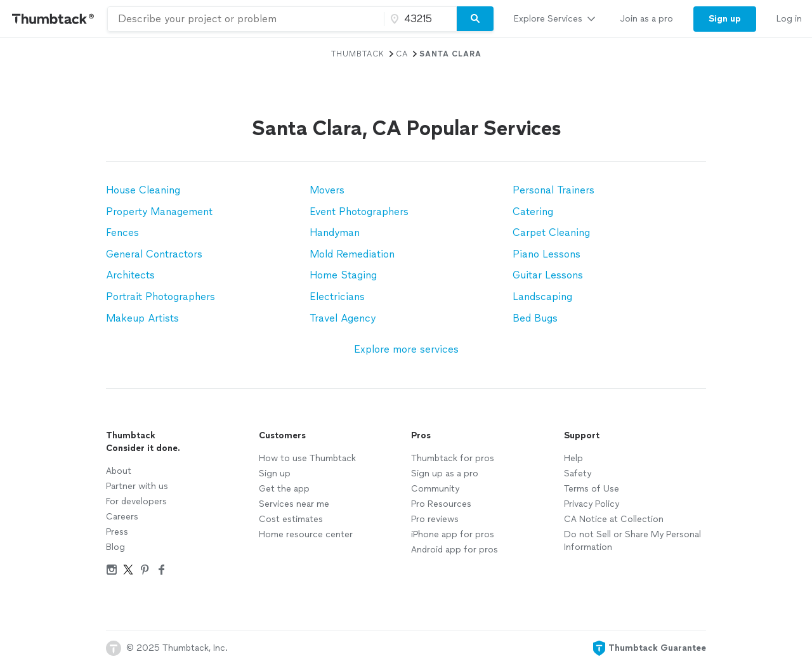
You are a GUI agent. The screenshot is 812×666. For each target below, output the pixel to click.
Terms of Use (592, 489)
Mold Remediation (352, 254)
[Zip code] (419, 19)
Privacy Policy (592, 504)
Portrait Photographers (160, 297)
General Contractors (154, 254)
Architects (130, 275)
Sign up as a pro (445, 473)
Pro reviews (435, 519)
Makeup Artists (142, 318)
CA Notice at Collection (614, 519)
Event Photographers (359, 212)
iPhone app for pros (453, 534)
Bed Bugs (535, 318)
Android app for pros (455, 550)
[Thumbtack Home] (54, 19)
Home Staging (343, 275)
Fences (122, 232)
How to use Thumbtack (307, 458)
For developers (136, 501)
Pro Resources (441, 504)
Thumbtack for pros (453, 458)
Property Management (159, 212)
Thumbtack (358, 54)
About (119, 471)
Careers (122, 517)
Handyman (335, 232)
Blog (115, 547)
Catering (533, 212)
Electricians (337, 297)
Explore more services (406, 349)
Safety (578, 473)
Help (573, 458)
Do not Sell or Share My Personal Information (632, 541)
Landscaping (542, 297)
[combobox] (246, 19)
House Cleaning (143, 190)
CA (402, 54)
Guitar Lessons (548, 275)
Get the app (284, 489)
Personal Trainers (553, 190)
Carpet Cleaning (551, 232)
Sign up (275, 473)
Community (435, 489)
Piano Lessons (547, 254)
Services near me (294, 504)
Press (117, 532)
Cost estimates (291, 519)
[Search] (475, 19)
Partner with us (137, 486)
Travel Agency (343, 318)
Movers (327, 190)
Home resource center (306, 534)
